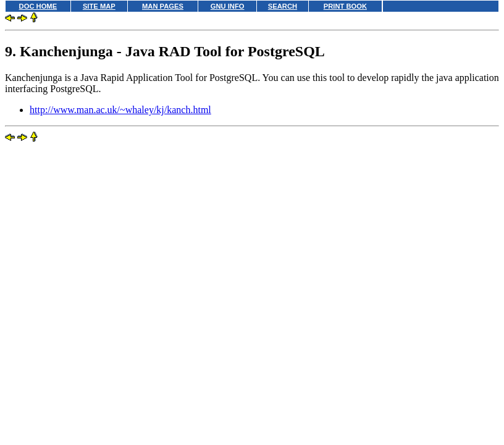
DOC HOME (38, 6)
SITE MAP (99, 6)
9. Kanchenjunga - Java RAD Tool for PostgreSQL (165, 51)
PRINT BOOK (345, 6)
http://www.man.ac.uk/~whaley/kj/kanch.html (120, 110)
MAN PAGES (163, 6)
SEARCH (283, 6)
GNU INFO (228, 6)
